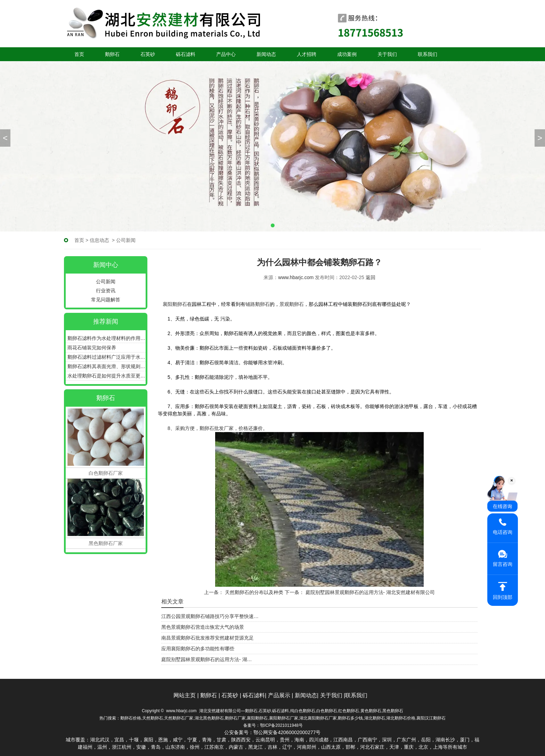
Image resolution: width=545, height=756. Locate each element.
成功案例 (347, 54)
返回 (371, 277)
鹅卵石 (112, 54)
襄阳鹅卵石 (175, 304)
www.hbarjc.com (296, 277)
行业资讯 (106, 291)
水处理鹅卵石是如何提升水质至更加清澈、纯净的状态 (107, 376)
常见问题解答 (106, 300)
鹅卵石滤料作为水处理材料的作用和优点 (107, 338)
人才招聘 (307, 54)
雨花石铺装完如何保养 (92, 348)
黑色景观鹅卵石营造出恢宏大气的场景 (203, 627)
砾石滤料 (186, 54)
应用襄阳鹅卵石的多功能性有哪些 (198, 649)
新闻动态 (266, 54)
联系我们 (428, 54)
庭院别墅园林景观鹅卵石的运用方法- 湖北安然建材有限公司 (369, 592)
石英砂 (148, 54)
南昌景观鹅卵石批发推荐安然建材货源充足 (208, 638)
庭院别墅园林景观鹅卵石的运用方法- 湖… (207, 659)
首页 (79, 54)
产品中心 (226, 54)
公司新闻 (106, 282)
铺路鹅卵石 (258, 304)
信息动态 (99, 240)
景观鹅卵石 (292, 304)
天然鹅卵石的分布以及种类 (253, 592)
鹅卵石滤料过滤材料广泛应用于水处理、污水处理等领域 (107, 357)
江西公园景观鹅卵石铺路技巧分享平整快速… (210, 616)
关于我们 (387, 54)
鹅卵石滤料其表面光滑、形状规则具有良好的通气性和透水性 (107, 366)
